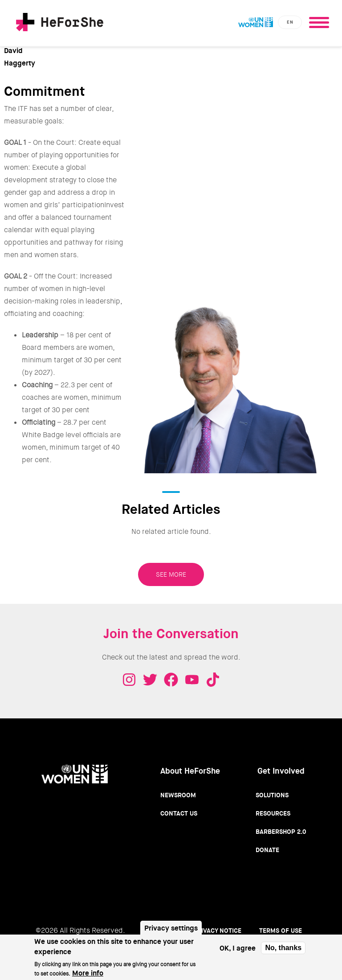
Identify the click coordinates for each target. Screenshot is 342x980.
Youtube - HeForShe (192, 680)
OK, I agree (238, 952)
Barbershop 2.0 (281, 832)
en (290, 22)
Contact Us (179, 813)
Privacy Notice (217, 931)
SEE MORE (171, 574)
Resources (273, 813)
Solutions (272, 795)
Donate (267, 850)
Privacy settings (171, 933)
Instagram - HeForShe (129, 680)
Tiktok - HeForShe (213, 680)
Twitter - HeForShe (150, 680)
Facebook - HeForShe (171, 680)
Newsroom (178, 795)
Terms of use (281, 931)
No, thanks (283, 952)
